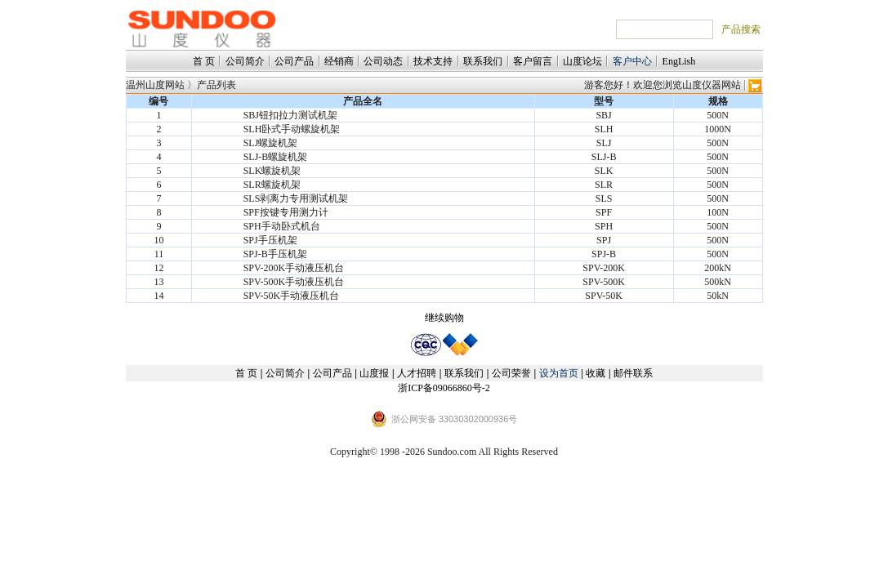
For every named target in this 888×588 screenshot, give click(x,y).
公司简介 (245, 61)
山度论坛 (582, 61)
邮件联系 (633, 373)
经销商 (339, 61)
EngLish (679, 61)
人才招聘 (417, 373)
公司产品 (294, 61)
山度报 (374, 373)
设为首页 (559, 373)
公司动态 (383, 61)
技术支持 (433, 61)
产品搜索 (741, 29)
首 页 (204, 61)
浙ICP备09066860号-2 (444, 388)
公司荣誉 (511, 373)
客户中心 (632, 61)
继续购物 (444, 318)
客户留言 (533, 61)
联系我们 (483, 61)
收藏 (596, 373)
